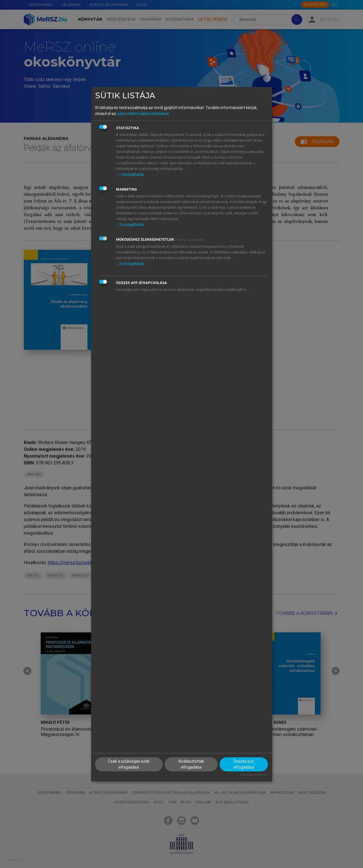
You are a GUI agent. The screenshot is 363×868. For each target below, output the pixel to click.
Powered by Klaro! (253, 775)
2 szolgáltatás (130, 225)
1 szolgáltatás (130, 174)
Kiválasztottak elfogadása (191, 764)
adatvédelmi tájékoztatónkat (143, 114)
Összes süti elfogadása (244, 764)
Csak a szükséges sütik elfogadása (129, 764)
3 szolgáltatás (130, 264)
